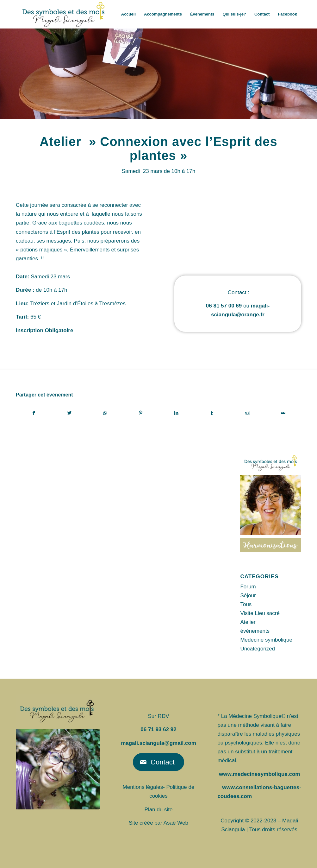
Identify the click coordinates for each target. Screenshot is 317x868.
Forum (248, 587)
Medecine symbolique (266, 640)
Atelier (248, 622)
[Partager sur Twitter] (69, 413)
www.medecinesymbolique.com (259, 774)
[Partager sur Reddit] (248, 413)
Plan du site (159, 810)
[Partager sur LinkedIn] (176, 413)
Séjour (248, 596)
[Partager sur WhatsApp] (105, 413)
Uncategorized (258, 649)
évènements (255, 631)
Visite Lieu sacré (260, 613)
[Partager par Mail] (283, 413)
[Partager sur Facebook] (34, 413)
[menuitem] (128, 14)
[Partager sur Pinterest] (141, 413)
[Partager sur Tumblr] (212, 413)
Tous (246, 604)
